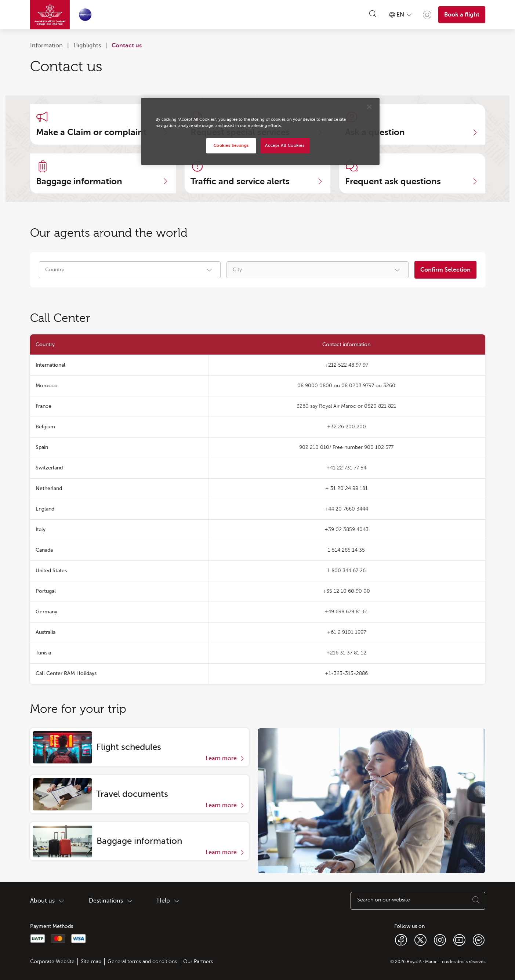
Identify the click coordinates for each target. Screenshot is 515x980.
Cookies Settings (231, 146)
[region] (260, 131)
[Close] (369, 107)
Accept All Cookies (285, 146)
